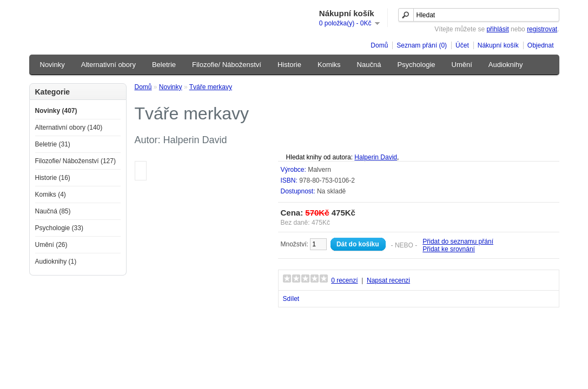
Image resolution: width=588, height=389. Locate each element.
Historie (289, 65)
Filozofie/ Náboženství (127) (75, 161)
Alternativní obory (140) (69, 128)
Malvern (319, 170)
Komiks (329, 65)
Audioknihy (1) (56, 261)
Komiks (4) (51, 194)
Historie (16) (53, 178)
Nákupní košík (498, 45)
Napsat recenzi (388, 280)
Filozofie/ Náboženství (227, 65)
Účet (462, 45)
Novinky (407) (56, 111)
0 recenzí (344, 280)
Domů (379, 45)
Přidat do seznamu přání (458, 242)
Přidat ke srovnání (449, 249)
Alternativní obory (108, 65)
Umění (462, 65)
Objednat (541, 45)
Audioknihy (506, 65)
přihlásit (497, 29)
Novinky (52, 65)
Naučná (369, 65)
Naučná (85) (53, 211)
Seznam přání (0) (422, 45)
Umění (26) (51, 245)
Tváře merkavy (211, 87)
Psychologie (416, 65)
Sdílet (291, 299)
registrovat (542, 29)
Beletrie (164, 65)
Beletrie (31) (53, 144)
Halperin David (376, 157)
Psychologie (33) (59, 228)
